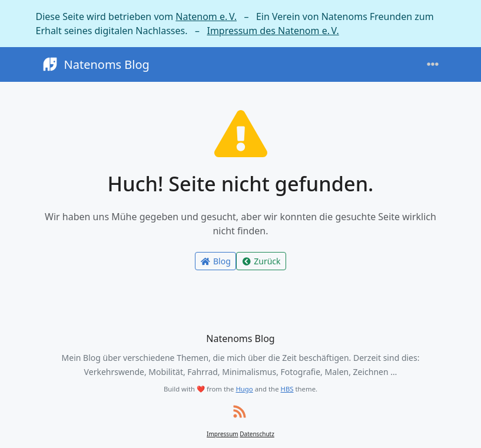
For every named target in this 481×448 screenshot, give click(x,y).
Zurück (261, 261)
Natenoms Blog (95, 64)
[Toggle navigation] (433, 64)
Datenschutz (257, 434)
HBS (287, 389)
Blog (215, 261)
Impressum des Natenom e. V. (273, 31)
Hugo (244, 389)
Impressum (223, 434)
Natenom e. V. (206, 16)
